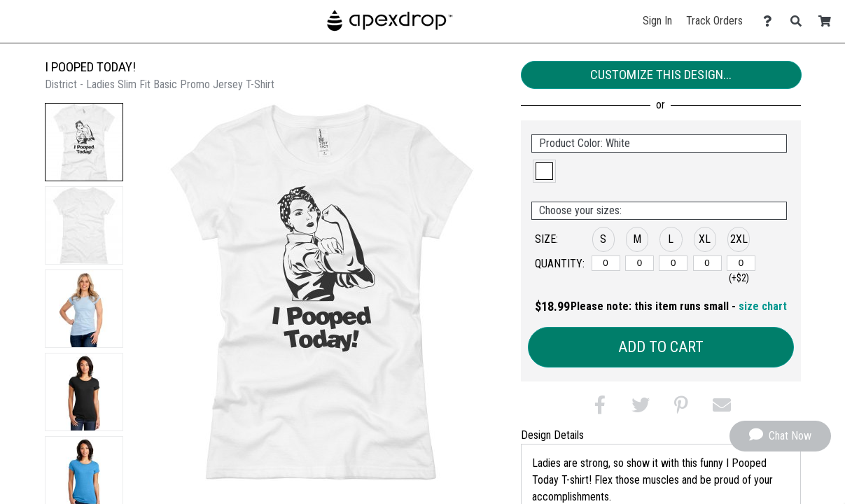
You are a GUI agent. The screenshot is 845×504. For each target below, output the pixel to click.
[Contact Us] (771, 21)
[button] (84, 142)
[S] (606, 263)
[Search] (800, 21)
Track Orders (714, 21)
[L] (673, 263)
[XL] (707, 263)
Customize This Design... (661, 75)
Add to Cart (661, 347)
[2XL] (741, 263)
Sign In (657, 21)
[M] (640, 263)
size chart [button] (763, 306)
